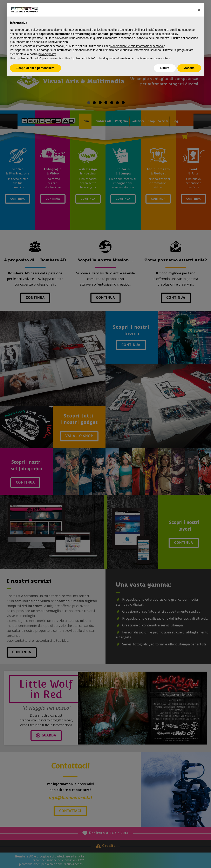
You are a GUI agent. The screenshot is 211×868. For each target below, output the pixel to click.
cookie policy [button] (170, 34)
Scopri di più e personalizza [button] (35, 68)
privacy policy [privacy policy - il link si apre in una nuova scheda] (47, 54)
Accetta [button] (189, 68)
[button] (199, 10)
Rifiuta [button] (165, 68)
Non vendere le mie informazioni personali (137, 46)
